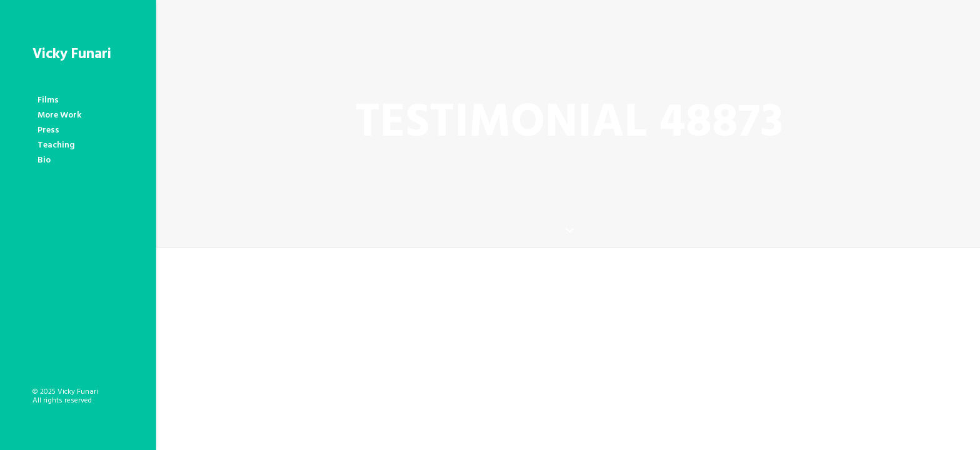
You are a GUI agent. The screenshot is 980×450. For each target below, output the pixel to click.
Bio (44, 160)
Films (48, 100)
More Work (59, 115)
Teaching (56, 145)
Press (48, 130)
